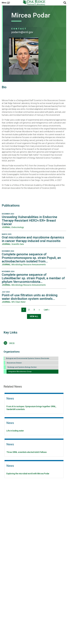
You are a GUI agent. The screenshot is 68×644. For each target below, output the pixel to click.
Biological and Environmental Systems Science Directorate (28, 358)
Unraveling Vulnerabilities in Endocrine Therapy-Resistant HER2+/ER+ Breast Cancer (29, 220)
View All (34, 316)
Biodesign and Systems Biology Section (22, 367)
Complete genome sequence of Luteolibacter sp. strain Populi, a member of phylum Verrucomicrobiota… (33, 278)
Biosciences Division (14, 363)
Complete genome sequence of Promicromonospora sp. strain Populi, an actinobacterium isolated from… (31, 258)
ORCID (12, 343)
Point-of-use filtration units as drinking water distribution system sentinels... (30, 297)
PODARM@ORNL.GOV (22, 32)
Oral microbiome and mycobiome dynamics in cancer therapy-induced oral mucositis (33, 239)
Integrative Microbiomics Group (20, 372)
